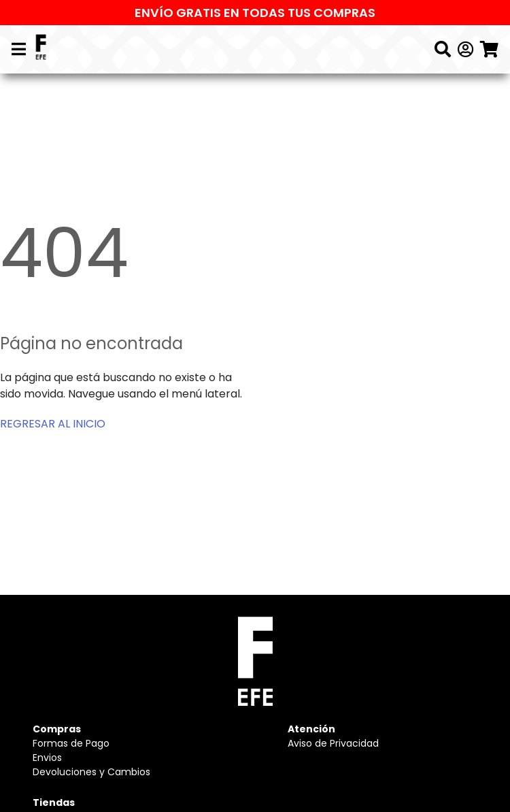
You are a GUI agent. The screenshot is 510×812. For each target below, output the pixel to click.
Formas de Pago (71, 743)
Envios (47, 758)
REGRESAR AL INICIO (53, 424)
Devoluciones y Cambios (91, 772)
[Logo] (41, 49)
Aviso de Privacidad (333, 743)
